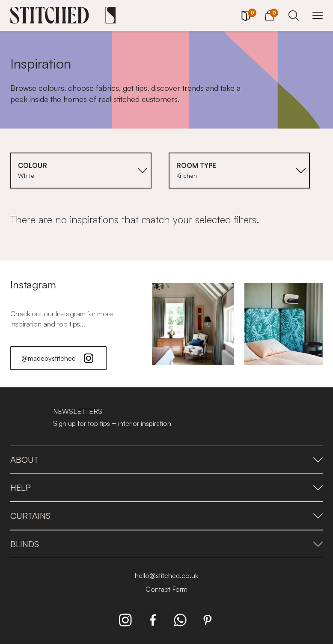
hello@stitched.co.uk (166, 575)
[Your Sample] (246, 16)
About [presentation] (166, 460)
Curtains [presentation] (166, 516)
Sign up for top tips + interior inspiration (112, 423)
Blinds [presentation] (166, 544)
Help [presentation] (166, 487)
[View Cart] (270, 14)
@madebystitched (58, 358)
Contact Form (166, 589)
